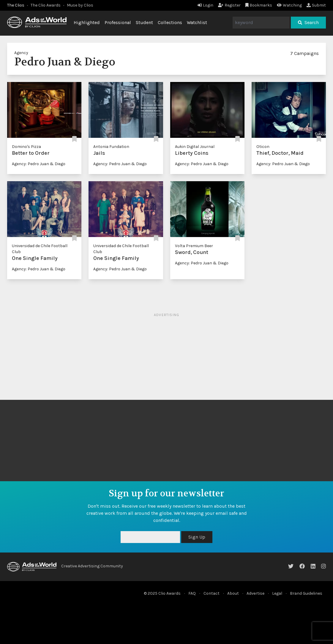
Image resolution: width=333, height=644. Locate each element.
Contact (212, 593)
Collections (170, 22)
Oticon (263, 147)
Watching (289, 5)
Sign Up (197, 537)
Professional (118, 22)
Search (308, 22)
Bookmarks (259, 5)
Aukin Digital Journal (195, 147)
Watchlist (197, 22)
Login (205, 5)
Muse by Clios (80, 5)
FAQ (192, 593)
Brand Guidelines (306, 593)
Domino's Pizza (26, 147)
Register (229, 5)
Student (144, 22)
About (233, 593)
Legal (277, 593)
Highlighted (87, 22)
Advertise (255, 593)
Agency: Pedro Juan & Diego (39, 164)
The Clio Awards (46, 5)
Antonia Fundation (111, 147)
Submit (316, 5)
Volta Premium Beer (194, 246)
